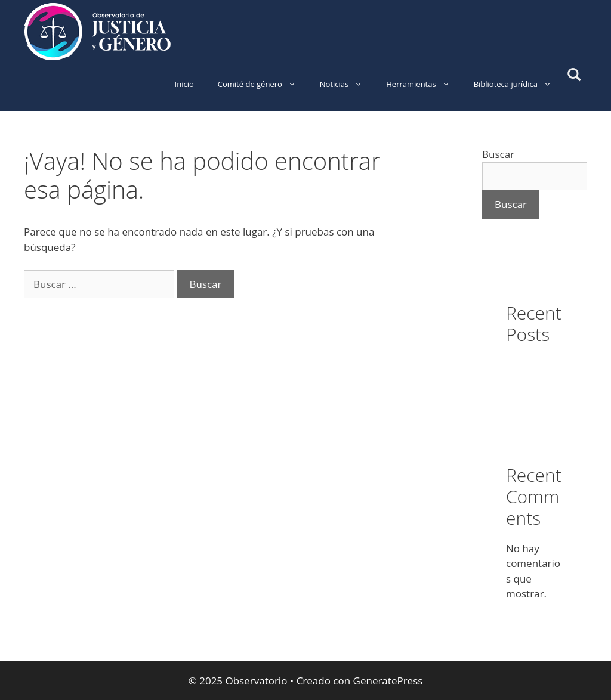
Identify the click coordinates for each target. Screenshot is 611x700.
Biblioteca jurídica (519, 84)
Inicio (184, 84)
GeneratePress (388, 681)
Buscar (498, 154)
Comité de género (263, 84)
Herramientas (424, 84)
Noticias (347, 84)
